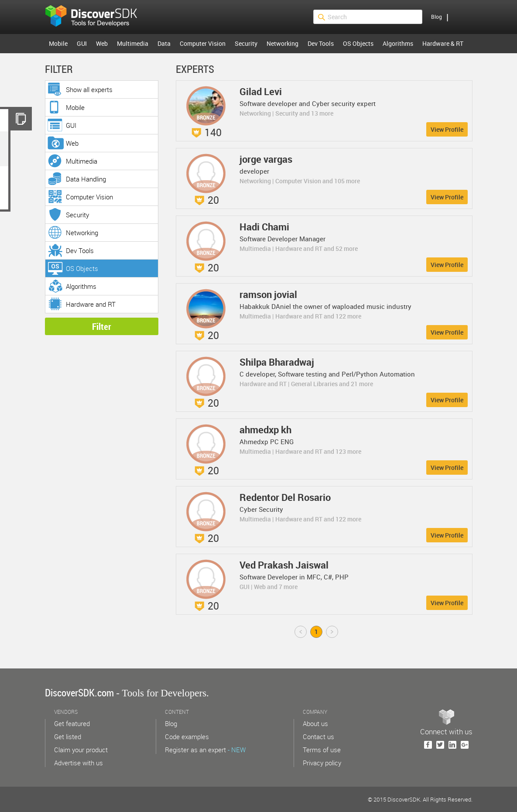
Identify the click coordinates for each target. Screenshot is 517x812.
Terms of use (322, 750)
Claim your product (81, 750)
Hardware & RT (443, 43)
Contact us (318, 737)
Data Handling (86, 179)
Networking (282, 43)
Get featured (72, 723)
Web (102, 43)
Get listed (68, 737)
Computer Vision (203, 43)
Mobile (58, 43)
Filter (102, 326)
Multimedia (133, 43)
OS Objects (358, 43)
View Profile (447, 129)
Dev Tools (321, 43)
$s (97, 17)
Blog (437, 17)
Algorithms (398, 43)
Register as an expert (205, 750)
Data (164, 43)
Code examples (187, 737)
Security (246, 43)
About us (315, 723)
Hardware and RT (91, 304)
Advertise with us (79, 763)
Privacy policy (322, 763)
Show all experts (89, 89)
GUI (82, 43)
